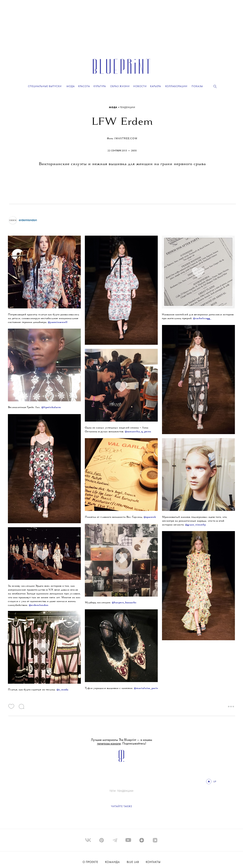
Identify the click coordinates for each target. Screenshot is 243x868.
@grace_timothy (196, 525)
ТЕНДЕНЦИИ (128, 108)
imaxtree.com (126, 139)
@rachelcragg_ (202, 318)
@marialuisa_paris (146, 688)
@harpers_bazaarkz (124, 603)
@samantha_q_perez (138, 432)
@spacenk (150, 517)
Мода (114, 108)
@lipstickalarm (51, 407)
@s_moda (62, 690)
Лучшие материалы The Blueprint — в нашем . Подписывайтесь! (122, 742)
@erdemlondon (39, 605)
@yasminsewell (58, 322)
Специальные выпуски (45, 86)
